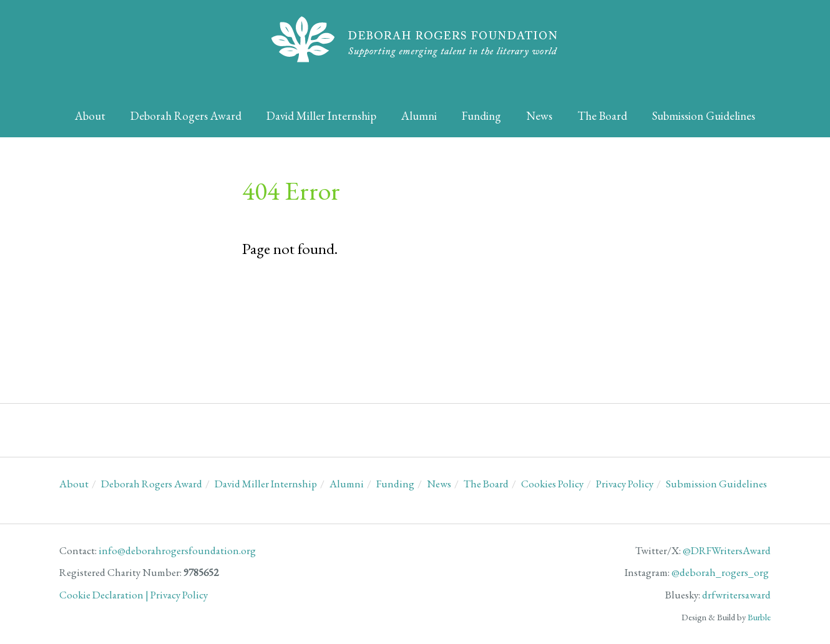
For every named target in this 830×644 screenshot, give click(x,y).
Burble (759, 617)
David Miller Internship (321, 116)
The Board (602, 116)
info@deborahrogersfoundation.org (177, 550)
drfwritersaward (736, 595)
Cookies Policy (552, 484)
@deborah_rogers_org (720, 572)
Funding (481, 116)
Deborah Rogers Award (186, 116)
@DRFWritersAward (727, 550)
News (539, 116)
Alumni (419, 116)
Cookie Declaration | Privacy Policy (134, 595)
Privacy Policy (625, 484)
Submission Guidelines (704, 116)
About (90, 116)
